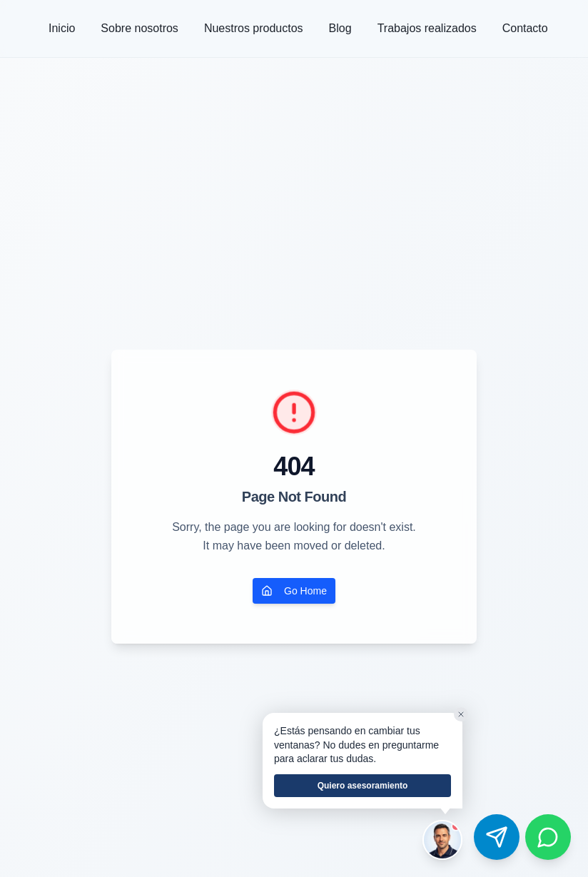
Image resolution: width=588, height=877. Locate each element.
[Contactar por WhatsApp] (548, 837)
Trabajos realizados (427, 28)
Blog (340, 28)
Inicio (62, 28)
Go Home (294, 591)
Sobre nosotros (140, 28)
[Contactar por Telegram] (497, 837)
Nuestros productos (254, 28)
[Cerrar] (461, 714)
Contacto (525, 28)
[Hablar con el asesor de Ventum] (442, 840)
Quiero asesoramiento (363, 786)
